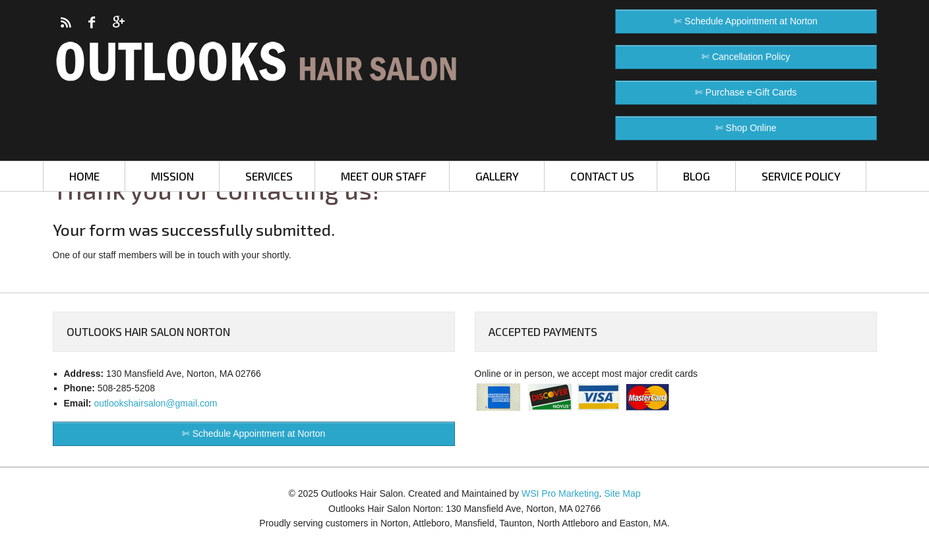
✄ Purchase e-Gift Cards (746, 92)
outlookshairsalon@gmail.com (155, 403)
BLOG (697, 176)
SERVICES (269, 176)
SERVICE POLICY (801, 176)
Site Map (622, 493)
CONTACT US (602, 176)
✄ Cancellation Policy (746, 57)
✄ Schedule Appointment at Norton (745, 21)
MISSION (172, 176)
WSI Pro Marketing (560, 493)
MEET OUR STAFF (384, 176)
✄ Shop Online (746, 128)
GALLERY (497, 176)
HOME (84, 176)
